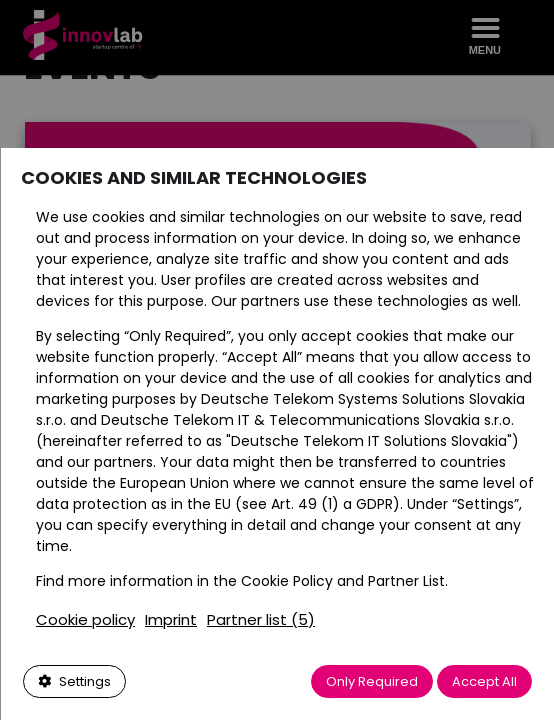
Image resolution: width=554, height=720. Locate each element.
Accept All (484, 681)
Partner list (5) (260, 619)
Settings (73, 681)
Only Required (372, 681)
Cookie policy (84, 619)
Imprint (170, 619)
